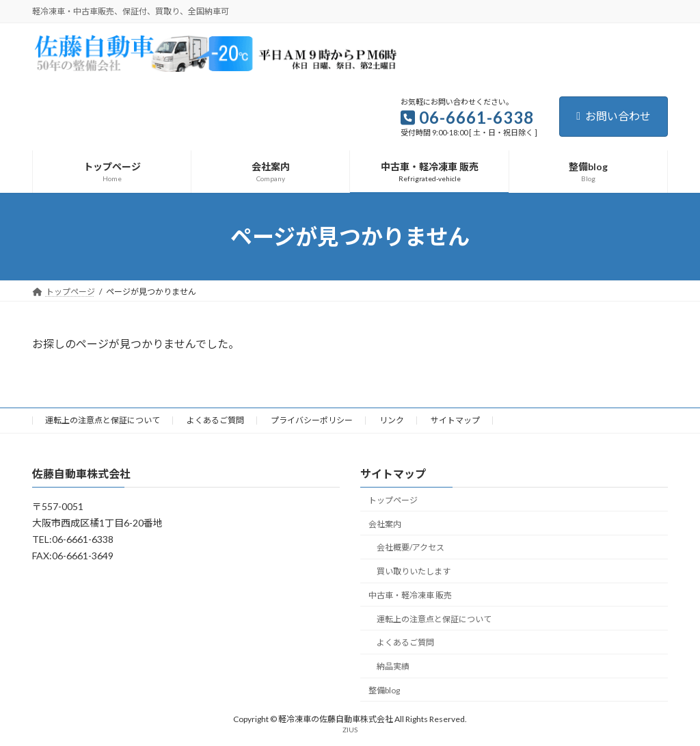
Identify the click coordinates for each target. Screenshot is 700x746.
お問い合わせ (614, 116)
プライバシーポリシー (312, 420)
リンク (392, 420)
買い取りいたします (414, 571)
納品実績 (393, 667)
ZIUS (350, 730)
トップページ (393, 500)
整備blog (384, 690)
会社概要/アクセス (410, 548)
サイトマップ (455, 420)
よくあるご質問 (215, 420)
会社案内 (385, 524)
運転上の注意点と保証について (103, 420)
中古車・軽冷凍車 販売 (410, 595)
